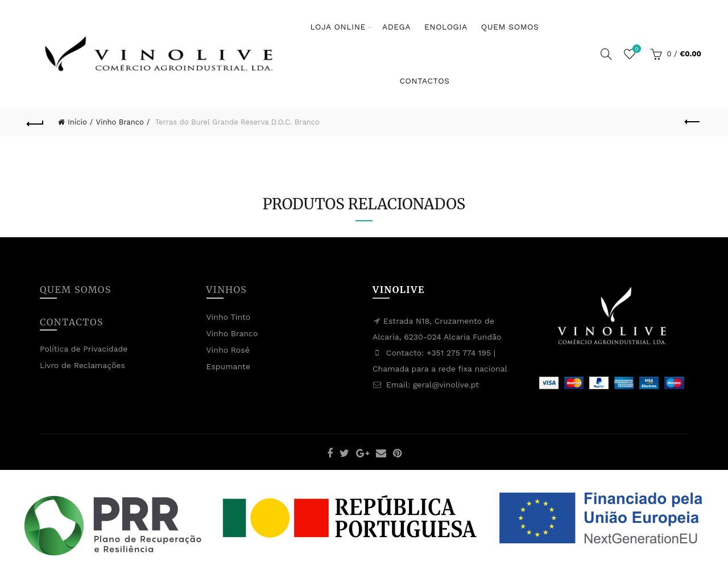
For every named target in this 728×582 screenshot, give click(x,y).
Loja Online (338, 27)
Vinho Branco (120, 122)
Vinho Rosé (228, 350)
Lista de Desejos (635, 49)
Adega (396, 27)
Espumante (229, 366)
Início (77, 122)
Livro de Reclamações (82, 365)
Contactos (424, 81)
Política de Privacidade (84, 349)
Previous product (693, 122)
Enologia (446, 27)
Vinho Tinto (229, 317)
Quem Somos (510, 27)
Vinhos (227, 290)
